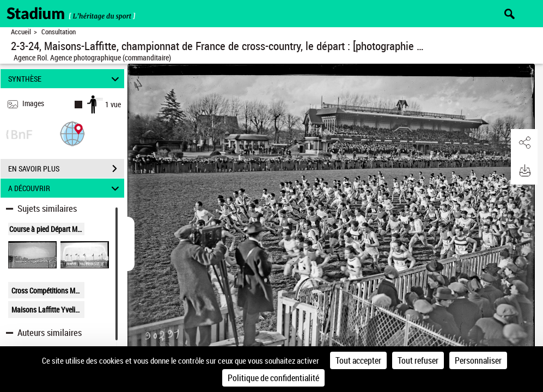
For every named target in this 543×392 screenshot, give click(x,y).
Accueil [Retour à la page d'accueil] (21, 32)
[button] (72, 133)
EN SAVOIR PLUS (66, 169)
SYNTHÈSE (65, 79)
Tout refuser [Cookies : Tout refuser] (418, 360)
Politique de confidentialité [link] (273, 378)
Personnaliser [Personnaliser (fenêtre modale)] (478, 360)
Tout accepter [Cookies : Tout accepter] (358, 360)
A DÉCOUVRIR (65, 188)
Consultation (59, 32)
